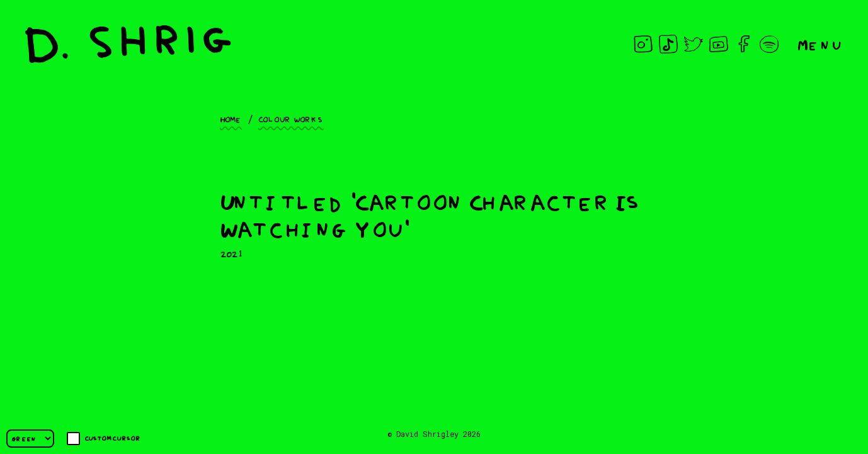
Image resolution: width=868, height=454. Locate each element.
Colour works (291, 119)
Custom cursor (104, 439)
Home (231, 119)
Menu (820, 44)
